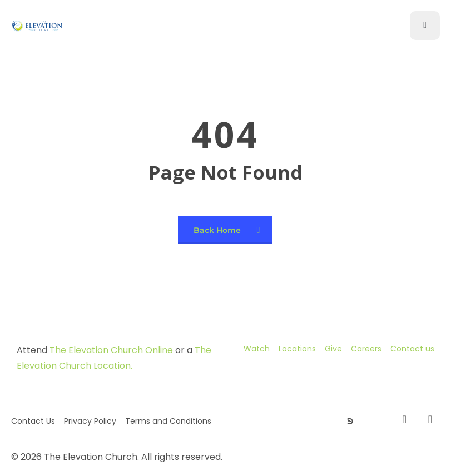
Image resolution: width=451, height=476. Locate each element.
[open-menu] (425, 26)
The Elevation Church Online (111, 350)
